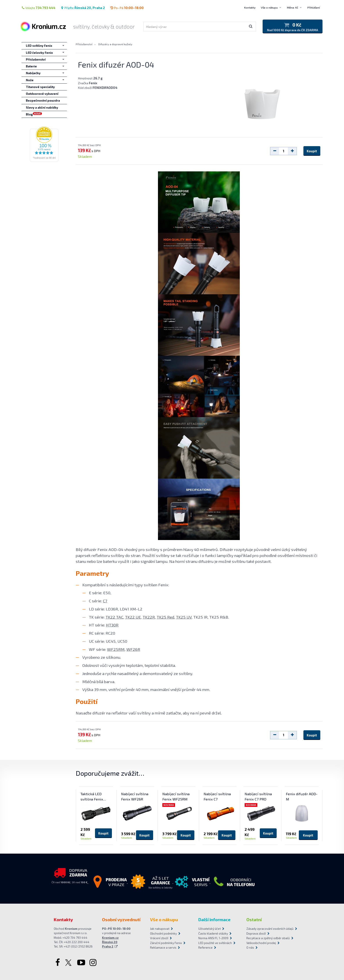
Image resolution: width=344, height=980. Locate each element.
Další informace (214, 919)
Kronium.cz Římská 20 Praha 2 (110, 942)
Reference (205, 948)
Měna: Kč (293, 7)
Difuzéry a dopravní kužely (115, 44)
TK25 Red (165, 617)
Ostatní (254, 919)
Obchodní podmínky (163, 933)
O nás (250, 948)
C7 (105, 601)
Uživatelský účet (210, 929)
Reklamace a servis (163, 948)
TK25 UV (184, 617)
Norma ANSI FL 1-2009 (213, 938)
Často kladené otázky (213, 933)
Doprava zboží (256, 933)
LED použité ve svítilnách (215, 943)
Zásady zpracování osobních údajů (268, 929)
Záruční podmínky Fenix (166, 943)
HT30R (112, 625)
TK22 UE (133, 617)
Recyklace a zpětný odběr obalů (268, 938)
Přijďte (83, 8)
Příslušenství (84, 44)
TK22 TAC (114, 617)
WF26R (133, 649)
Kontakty (250, 7)
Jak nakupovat (160, 929)
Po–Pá (127, 8)
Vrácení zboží (159, 938)
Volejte (38, 8)
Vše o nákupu (269, 7)
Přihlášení (314, 7)
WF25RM (116, 649)
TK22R (149, 617)
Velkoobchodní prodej (261, 943)
